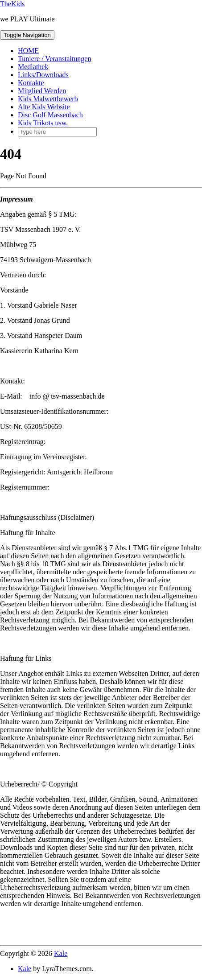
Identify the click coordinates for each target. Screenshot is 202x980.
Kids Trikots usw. (43, 123)
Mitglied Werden (42, 91)
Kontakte (31, 83)
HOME (28, 51)
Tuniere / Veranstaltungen (54, 59)
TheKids (12, 4)
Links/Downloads (43, 75)
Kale (61, 953)
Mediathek (33, 67)
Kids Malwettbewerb (48, 99)
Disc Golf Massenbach (50, 115)
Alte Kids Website (44, 107)
